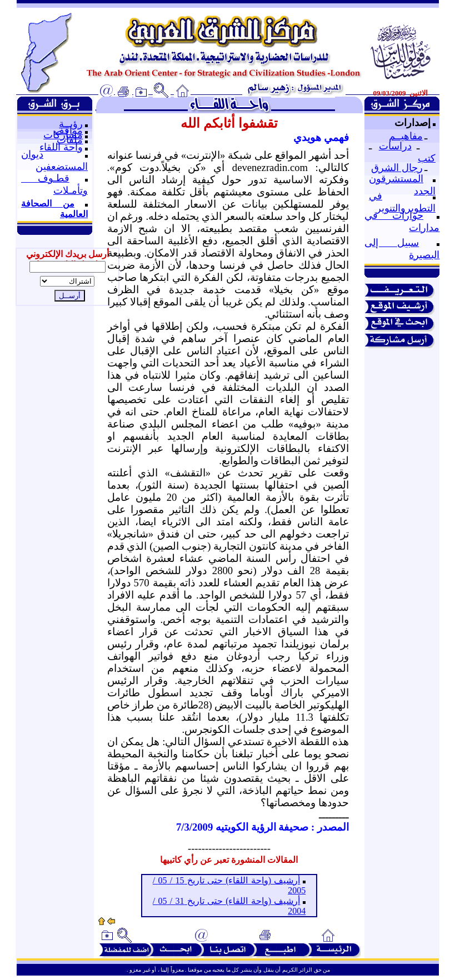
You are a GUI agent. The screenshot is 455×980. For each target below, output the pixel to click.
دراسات (395, 146)
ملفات (70, 140)
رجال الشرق (397, 168)
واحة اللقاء (61, 147)
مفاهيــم (406, 136)
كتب (427, 158)
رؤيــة (71, 124)
